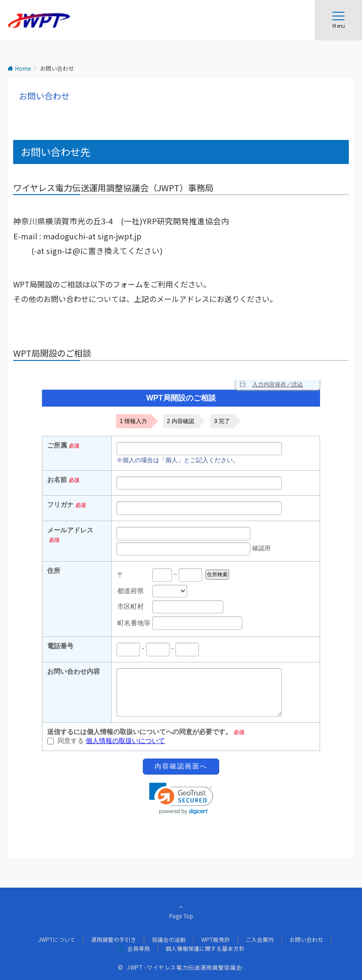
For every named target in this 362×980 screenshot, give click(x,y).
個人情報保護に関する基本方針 (205, 948)
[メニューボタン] (338, 20)
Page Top (181, 911)
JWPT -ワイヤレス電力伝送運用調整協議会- (185, 967)
